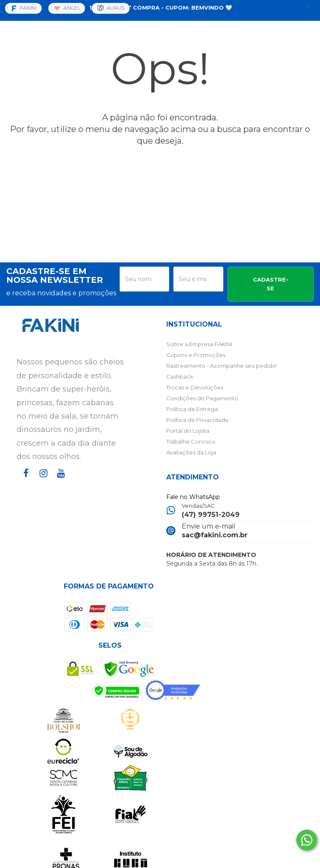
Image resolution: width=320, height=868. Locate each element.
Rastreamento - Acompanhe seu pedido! (222, 366)
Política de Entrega (192, 409)
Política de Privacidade (197, 420)
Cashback (180, 377)
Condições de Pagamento (202, 398)
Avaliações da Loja (191, 452)
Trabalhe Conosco (191, 441)
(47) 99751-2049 (211, 515)
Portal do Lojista (188, 431)
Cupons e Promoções (196, 355)
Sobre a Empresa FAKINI (199, 344)
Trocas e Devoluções (195, 387)
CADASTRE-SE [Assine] (271, 284)
